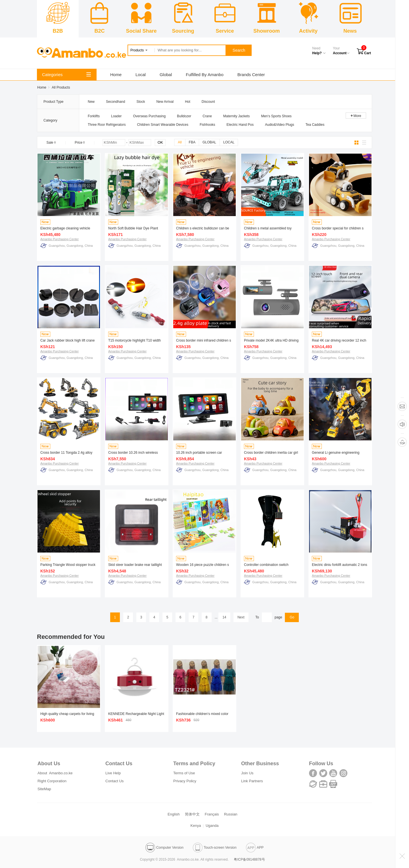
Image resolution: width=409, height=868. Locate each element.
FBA (192, 142)
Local (141, 75)
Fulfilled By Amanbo (205, 75)
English (174, 814)
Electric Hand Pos (240, 125)
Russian (231, 814)
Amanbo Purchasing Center (60, 239)
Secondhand (115, 102)
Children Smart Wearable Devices (163, 125)
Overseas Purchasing (149, 116)
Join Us (247, 773)
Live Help (113, 773)
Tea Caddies (315, 125)
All (180, 142)
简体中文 (192, 814)
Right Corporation (52, 781)
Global (166, 75)
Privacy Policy (185, 781)
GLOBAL (209, 142)
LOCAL (229, 142)
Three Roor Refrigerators (107, 125)
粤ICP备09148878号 (249, 859)
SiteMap (44, 789)
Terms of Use (184, 773)
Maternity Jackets (236, 116)
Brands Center (251, 75)
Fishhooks (207, 125)
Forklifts (94, 116)
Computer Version (164, 848)
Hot (188, 102)
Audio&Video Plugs (280, 125)
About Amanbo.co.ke (55, 773)
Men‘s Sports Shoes (276, 116)
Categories (66, 75)
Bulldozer (184, 116)
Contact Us (114, 781)
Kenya (196, 826)
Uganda (212, 826)
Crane (207, 116)
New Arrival (165, 102)
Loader (116, 116)
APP (255, 848)
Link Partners (252, 781)
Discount (208, 102)
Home (116, 75)
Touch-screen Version (215, 848)
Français (212, 814)
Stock (141, 102)
